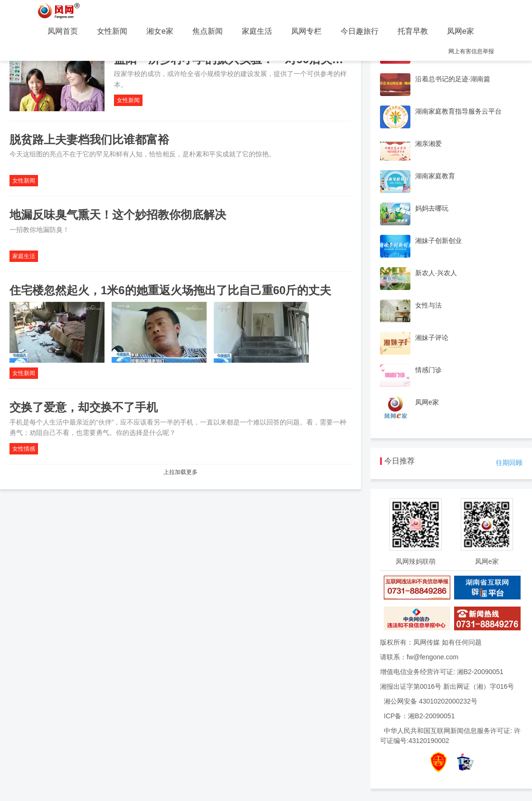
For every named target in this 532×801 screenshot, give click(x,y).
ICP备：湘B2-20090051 (419, 716)
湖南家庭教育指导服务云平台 (458, 111)
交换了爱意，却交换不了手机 (84, 407)
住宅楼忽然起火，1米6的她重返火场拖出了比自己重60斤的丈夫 (170, 290)
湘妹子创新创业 (438, 241)
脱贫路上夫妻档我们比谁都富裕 (89, 140)
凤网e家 (461, 31)
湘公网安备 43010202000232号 (431, 701)
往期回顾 (509, 463)
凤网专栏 (306, 31)
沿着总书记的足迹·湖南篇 (453, 79)
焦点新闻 (208, 31)
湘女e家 (160, 31)
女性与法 (428, 305)
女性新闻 (112, 31)
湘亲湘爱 (428, 144)
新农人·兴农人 (436, 273)
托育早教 (413, 31)
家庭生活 (257, 31)
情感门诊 (428, 370)
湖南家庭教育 (435, 176)
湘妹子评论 (432, 338)
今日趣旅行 (360, 31)
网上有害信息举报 (471, 51)
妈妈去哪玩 (432, 208)
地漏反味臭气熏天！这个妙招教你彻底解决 (118, 215)
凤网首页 (63, 31)
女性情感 (24, 449)
